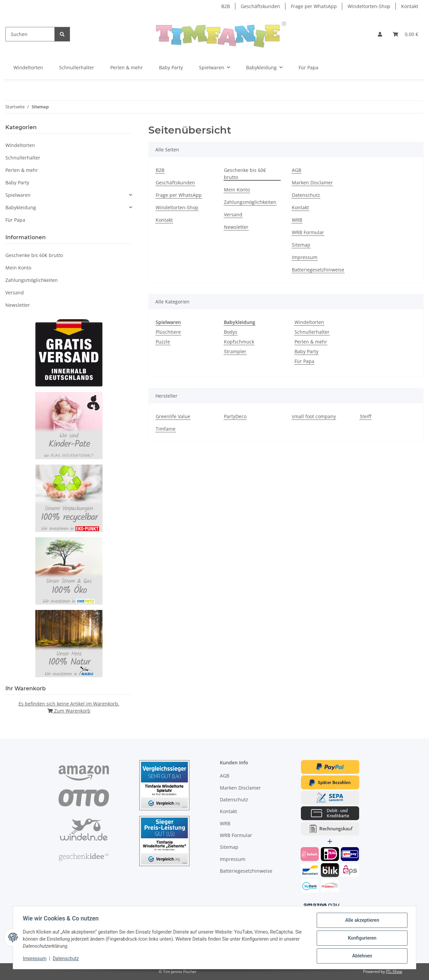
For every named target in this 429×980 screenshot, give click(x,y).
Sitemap (301, 245)
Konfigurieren (361, 939)
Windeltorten (309, 322)
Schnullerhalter (312, 332)
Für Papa (304, 361)
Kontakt (410, 6)
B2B (226, 6)
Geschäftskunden (260, 6)
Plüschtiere (168, 332)
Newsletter (236, 227)
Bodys (231, 332)
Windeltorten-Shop (369, 6)
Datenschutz (67, 959)
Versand (233, 214)
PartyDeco (235, 416)
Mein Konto (237, 190)
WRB (297, 220)
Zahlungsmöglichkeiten (250, 202)
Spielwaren (18, 195)
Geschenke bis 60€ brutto (245, 174)
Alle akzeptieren (361, 921)
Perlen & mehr (311, 342)
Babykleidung (21, 207)
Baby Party (306, 351)
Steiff (365, 416)
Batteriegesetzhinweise (318, 270)
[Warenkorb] (405, 34)
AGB (297, 170)
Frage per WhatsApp (314, 6)
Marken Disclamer (312, 183)
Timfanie (166, 429)
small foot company (314, 416)
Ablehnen (361, 956)
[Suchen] (30, 34)
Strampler (235, 351)
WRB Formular (308, 232)
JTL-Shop (394, 971)
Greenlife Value (173, 416)
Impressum (36, 959)
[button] (380, 34)
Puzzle (163, 342)
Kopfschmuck (239, 342)
